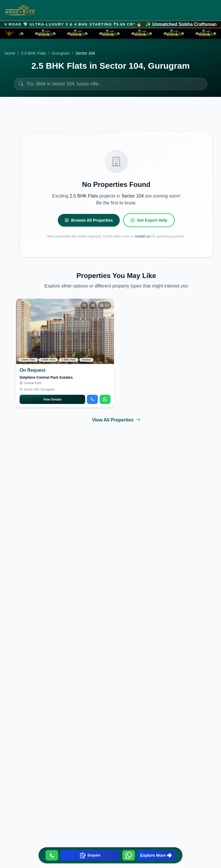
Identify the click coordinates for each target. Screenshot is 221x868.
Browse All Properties (89, 220)
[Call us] (52, 855)
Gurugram (61, 53)
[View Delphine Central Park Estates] (65, 331)
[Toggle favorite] (84, 305)
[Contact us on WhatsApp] (129, 855)
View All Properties (116, 419)
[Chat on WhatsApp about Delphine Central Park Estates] (105, 399)
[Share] (93, 305)
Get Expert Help (149, 220)
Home (10, 53)
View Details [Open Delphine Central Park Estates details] (52, 399)
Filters (199, 121)
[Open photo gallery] (104, 305)
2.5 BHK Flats (33, 53)
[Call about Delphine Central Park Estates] (92, 399)
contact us (142, 236)
